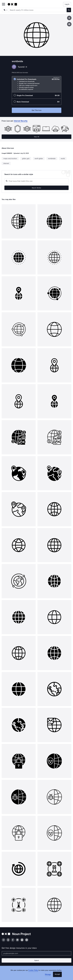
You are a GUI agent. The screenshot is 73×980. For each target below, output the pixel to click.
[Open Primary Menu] (4, 4)
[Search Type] (5, 10)
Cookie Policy (33, 970)
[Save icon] (69, 18)
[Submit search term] (69, 10)
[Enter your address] (36, 953)
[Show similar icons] (69, 24)
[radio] (37, 84)
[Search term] (38, 10)
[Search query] (36, 181)
